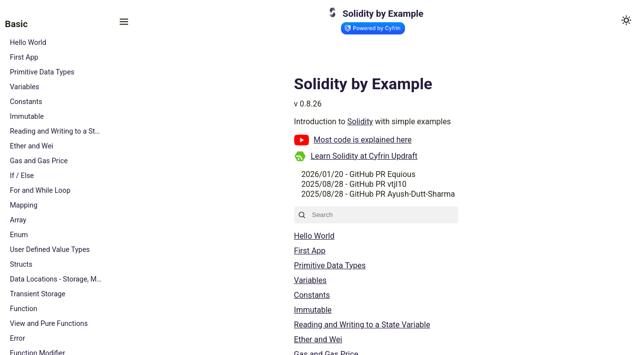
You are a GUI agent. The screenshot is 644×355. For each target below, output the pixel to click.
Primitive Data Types (42, 72)
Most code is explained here (363, 140)
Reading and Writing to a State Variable (57, 131)
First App (24, 57)
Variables (25, 87)
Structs (21, 265)
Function (24, 309)
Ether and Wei (32, 146)
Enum (19, 235)
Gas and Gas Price (39, 161)
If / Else (22, 176)
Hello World (28, 43)
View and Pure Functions (49, 324)
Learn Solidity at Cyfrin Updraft (364, 156)
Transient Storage (38, 294)
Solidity (360, 122)
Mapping (24, 205)
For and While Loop (40, 191)
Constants (26, 102)
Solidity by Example (383, 14)
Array (18, 220)
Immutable (27, 117)
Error (17, 338)
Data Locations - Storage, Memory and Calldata (57, 279)
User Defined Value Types (50, 250)
